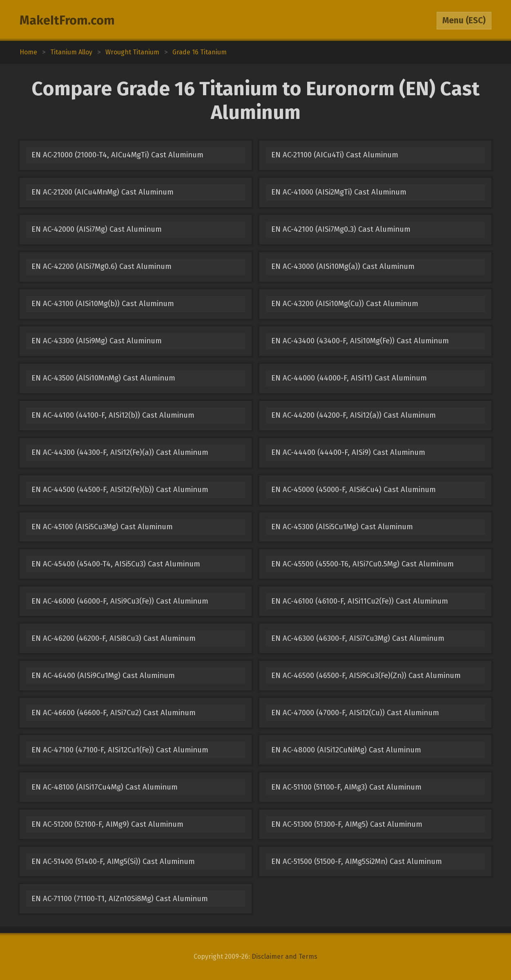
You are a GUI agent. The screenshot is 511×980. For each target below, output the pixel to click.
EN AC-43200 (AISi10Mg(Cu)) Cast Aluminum (345, 304)
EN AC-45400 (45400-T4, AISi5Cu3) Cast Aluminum (116, 564)
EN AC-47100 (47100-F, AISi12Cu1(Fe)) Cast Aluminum (120, 750)
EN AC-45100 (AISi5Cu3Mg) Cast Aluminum (102, 527)
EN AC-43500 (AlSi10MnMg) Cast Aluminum (103, 378)
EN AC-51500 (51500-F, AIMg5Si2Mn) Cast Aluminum (357, 861)
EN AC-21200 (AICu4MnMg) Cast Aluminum (103, 192)
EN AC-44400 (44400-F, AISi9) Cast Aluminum (348, 452)
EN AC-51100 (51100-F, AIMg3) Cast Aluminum (346, 787)
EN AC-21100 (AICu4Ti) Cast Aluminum (335, 155)
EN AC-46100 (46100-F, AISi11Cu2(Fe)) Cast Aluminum (360, 601)
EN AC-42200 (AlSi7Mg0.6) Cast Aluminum (102, 266)
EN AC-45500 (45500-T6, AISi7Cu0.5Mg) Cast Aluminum (363, 564)
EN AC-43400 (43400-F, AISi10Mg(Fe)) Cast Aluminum (360, 341)
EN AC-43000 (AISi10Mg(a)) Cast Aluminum (343, 266)
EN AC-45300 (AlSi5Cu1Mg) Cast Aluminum (342, 527)
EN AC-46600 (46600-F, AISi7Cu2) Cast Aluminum (114, 713)
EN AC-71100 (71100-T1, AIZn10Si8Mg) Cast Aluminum (120, 899)
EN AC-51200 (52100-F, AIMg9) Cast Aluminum (107, 824)
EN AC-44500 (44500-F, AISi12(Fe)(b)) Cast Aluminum (120, 490)
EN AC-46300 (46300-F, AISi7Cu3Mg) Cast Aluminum (358, 638)
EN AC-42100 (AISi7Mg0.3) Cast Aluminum (341, 229)
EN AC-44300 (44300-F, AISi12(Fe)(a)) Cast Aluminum (120, 452)
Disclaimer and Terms (285, 957)
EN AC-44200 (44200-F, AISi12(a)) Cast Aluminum (354, 415)
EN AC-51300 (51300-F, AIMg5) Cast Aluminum (347, 824)
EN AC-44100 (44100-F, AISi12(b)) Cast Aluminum (113, 415)
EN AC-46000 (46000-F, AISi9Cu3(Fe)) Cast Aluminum (120, 601)
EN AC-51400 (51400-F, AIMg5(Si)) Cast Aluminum (113, 861)
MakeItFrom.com (67, 20)
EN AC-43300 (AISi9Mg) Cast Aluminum (97, 341)
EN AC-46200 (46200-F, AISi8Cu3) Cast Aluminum (114, 638)
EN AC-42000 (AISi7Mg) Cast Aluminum (97, 229)
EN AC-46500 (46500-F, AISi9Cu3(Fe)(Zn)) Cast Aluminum (366, 676)
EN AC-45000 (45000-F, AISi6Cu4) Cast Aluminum (354, 490)
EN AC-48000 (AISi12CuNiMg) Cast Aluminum (346, 750)
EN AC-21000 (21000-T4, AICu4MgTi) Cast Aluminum (117, 155)
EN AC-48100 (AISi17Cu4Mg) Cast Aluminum (105, 787)
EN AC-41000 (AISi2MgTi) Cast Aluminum (339, 192)
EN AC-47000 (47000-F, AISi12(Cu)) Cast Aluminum (355, 713)
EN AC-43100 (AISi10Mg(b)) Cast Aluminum (103, 304)
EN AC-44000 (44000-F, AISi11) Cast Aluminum (349, 378)
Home (28, 52)
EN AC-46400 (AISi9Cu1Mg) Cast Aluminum (103, 676)
